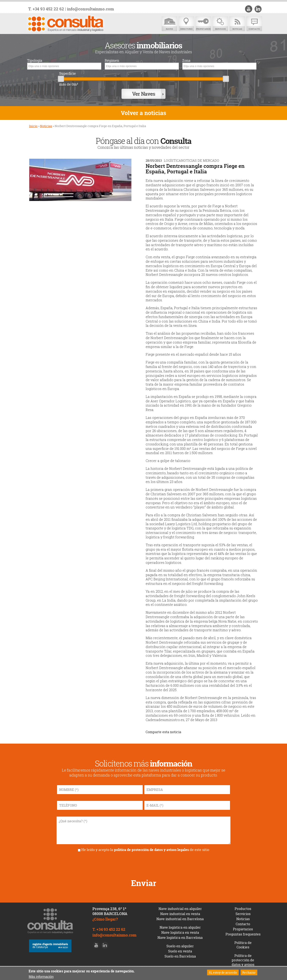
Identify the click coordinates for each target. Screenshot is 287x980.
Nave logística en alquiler (180, 925)
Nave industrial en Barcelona (180, 917)
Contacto (254, 24)
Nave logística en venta (180, 930)
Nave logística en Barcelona (180, 935)
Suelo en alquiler (180, 944)
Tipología (35, 61)
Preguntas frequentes (243, 932)
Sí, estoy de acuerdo (223, 972)
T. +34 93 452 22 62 (46, 9)
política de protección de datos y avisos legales (151, 848)
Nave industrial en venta (180, 912)
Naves (169, 24)
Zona (186, 61)
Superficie (68, 74)
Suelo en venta (180, 949)
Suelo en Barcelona (180, 954)
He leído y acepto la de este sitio (145, 848)
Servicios (220, 24)
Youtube (250, 9)
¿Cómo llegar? (105, 917)
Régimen (112, 61)
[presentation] (143, 862)
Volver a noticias (143, 111)
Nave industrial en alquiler (180, 907)
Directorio (186, 24)
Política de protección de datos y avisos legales (243, 960)
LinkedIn (258, 9)
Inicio (33, 124)
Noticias (237, 24)
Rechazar (249, 972)
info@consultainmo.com (91, 9)
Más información (41, 977)
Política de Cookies (243, 943)
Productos (243, 907)
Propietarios (203, 24)
